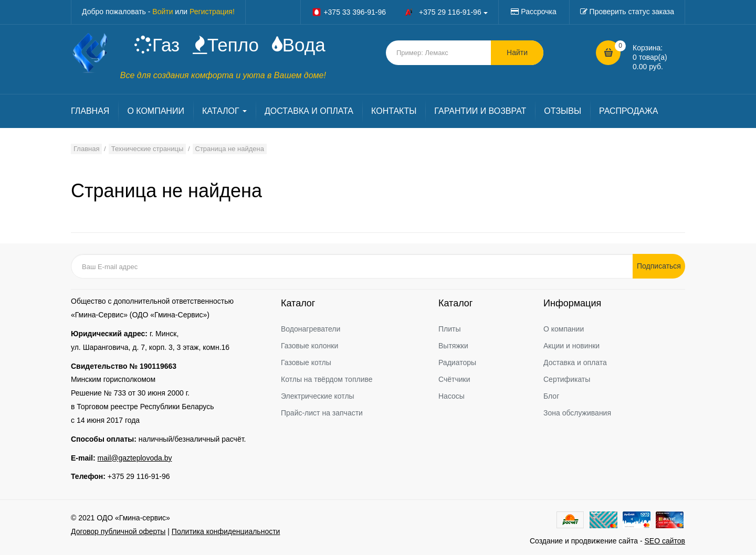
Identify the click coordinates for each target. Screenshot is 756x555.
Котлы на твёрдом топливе (327, 379)
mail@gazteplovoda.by (135, 458)
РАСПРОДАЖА (628, 111)
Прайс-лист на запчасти (322, 413)
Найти (517, 52)
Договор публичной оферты (118, 531)
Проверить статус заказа (632, 12)
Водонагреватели (311, 329)
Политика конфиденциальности (226, 531)
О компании (564, 329)
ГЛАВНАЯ (90, 111)
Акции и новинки (571, 346)
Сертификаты (567, 379)
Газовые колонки (309, 346)
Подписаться (659, 266)
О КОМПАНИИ (156, 111)
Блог (551, 396)
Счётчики (454, 379)
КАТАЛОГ (224, 111)
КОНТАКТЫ (394, 111)
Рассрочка (538, 12)
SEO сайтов (665, 541)
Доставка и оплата (575, 362)
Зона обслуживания (577, 413)
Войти (162, 12)
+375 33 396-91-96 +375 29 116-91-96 (400, 12)
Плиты (450, 329)
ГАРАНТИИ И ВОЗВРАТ (480, 111)
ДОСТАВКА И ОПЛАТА (309, 111)
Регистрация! (212, 12)
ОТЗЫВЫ (563, 111)
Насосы (451, 396)
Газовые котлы (306, 362)
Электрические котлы (318, 396)
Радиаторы (457, 362)
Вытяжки (453, 346)
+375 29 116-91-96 (139, 476)
